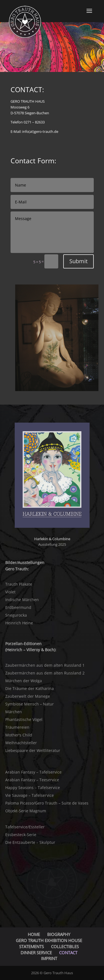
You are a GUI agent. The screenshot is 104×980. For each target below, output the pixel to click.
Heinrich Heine (19, 623)
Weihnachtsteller (21, 743)
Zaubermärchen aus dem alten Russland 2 (45, 673)
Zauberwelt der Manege (28, 696)
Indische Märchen (22, 600)
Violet (10, 592)
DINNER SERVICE (36, 953)
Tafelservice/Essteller (25, 827)
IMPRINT (49, 958)
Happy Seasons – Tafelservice (33, 788)
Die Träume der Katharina (30, 688)
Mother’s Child (19, 735)
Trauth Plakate (19, 584)
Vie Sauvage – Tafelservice (30, 795)
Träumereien (17, 727)
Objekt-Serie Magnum (26, 811)
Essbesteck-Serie (21, 835)
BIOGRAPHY (59, 934)
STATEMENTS (31, 947)
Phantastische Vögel (24, 719)
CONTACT (68, 953)
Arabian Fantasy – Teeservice (32, 780)
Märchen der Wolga (24, 681)
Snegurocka (16, 615)
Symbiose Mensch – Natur (30, 704)
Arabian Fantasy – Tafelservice (33, 772)
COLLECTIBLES (65, 947)
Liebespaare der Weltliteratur (33, 750)
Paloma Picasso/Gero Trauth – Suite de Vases (47, 803)
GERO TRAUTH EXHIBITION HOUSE (49, 940)
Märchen (14, 712)
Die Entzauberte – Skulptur (30, 842)
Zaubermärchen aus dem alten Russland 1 (45, 665)
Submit (78, 261)
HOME (34, 934)
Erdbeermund (18, 607)
